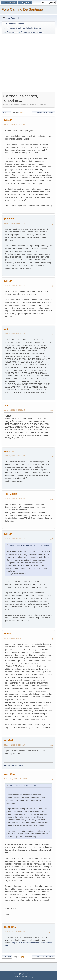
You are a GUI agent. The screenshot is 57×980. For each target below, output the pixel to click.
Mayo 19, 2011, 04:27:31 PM (15, 125)
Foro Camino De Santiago (22, 9)
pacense (9, 219)
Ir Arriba (7, 957)
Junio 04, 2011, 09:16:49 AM (15, 334)
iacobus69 (10, 927)
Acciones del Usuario (44, 112)
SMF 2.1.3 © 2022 (22, 977)
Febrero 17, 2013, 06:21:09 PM (16, 779)
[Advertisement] (28, 63)
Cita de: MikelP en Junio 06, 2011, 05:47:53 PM (28, 786)
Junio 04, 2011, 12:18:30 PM (15, 456)
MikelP (8, 120)
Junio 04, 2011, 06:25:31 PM (15, 499)
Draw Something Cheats (14, 766)
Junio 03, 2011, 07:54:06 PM (15, 285)
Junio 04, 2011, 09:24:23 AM (15, 410)
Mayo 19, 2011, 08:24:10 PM (15, 223)
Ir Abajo (6, 112)
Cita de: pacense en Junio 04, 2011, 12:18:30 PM (29, 545)
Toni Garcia (11, 494)
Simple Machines (36, 977)
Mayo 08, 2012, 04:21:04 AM (15, 745)
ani (6, 329)
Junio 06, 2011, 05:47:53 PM (15, 538)
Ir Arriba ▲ (39, 974)
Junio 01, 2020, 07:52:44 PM (15, 932)
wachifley (10, 774)
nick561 (9, 740)
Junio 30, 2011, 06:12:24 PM (15, 638)
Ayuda (16, 974)
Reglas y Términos (27, 974)
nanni (8, 634)
